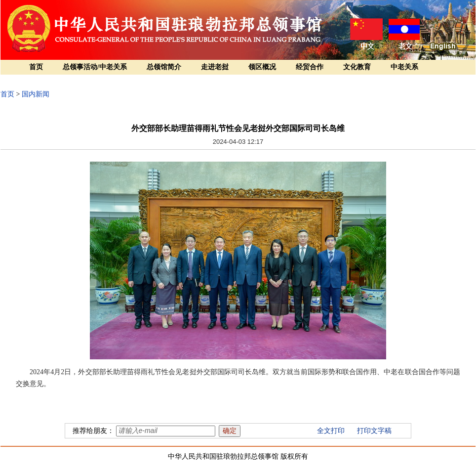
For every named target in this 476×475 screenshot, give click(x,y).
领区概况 (262, 67)
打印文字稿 (374, 431)
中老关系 (404, 67)
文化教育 (357, 67)
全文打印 (331, 431)
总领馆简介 (164, 67)
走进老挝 (215, 67)
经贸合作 (310, 67)
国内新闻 (36, 94)
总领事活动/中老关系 (95, 67)
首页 (36, 67)
